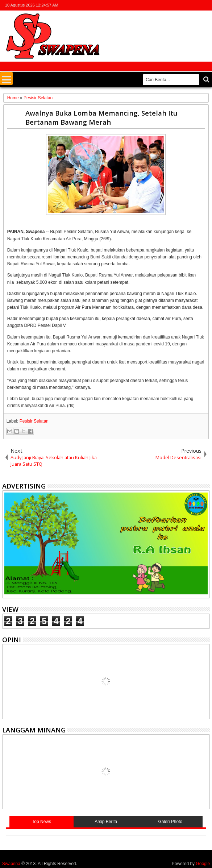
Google (203, 864)
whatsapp (205, 5)
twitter (167, 5)
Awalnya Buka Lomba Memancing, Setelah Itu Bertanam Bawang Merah (101, 117)
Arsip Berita (106, 822)
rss (196, 5)
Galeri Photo (170, 822)
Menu (6, 78)
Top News (41, 822)
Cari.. (206, 80)
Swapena (11, 864)
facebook (177, 5)
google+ (186, 5)
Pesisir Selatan (34, 421)
